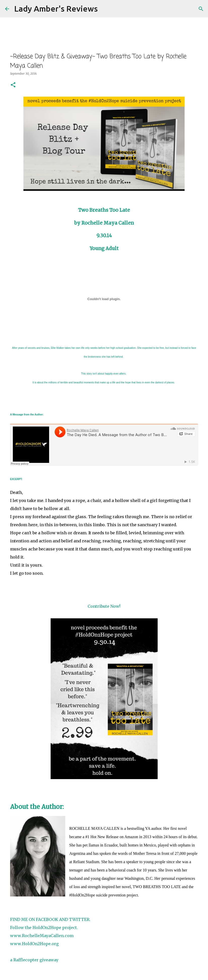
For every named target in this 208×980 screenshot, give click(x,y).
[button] (13, 85)
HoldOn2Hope (47, 928)
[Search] (105, 9)
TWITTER (79, 919)
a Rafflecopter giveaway (34, 960)
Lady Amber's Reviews (56, 9)
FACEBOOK (47, 919)
